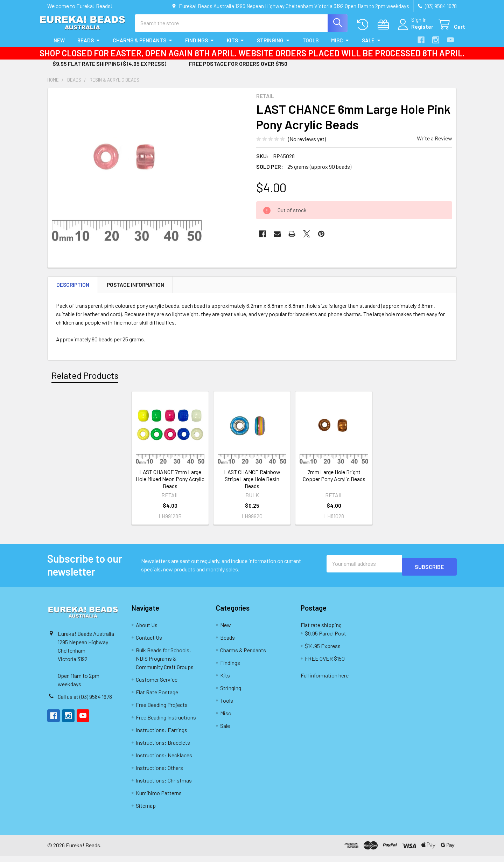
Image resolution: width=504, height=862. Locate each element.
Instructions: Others (159, 774)
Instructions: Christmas (164, 787)
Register (414, 31)
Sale (371, 47)
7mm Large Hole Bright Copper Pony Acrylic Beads (334, 482)
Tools (310, 47)
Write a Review (435, 144)
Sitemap (146, 812)
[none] (127, 174)
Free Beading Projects (162, 711)
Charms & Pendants (143, 47)
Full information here (325, 682)
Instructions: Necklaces (164, 761)
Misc (340, 47)
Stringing (273, 47)
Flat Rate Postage (157, 698)
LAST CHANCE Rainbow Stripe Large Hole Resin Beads (252, 485)
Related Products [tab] (85, 382)
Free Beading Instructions (166, 724)
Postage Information (135, 291)
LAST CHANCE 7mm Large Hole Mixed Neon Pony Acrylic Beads (170, 485)
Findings (200, 47)
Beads (89, 47)
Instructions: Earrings (162, 736)
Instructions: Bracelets (163, 749)
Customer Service (157, 686)
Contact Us (149, 644)
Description (73, 291)
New (59, 47)
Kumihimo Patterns (159, 799)
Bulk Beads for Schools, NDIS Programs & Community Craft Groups (165, 665)
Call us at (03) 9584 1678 (85, 703)
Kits (236, 47)
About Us (147, 631)
